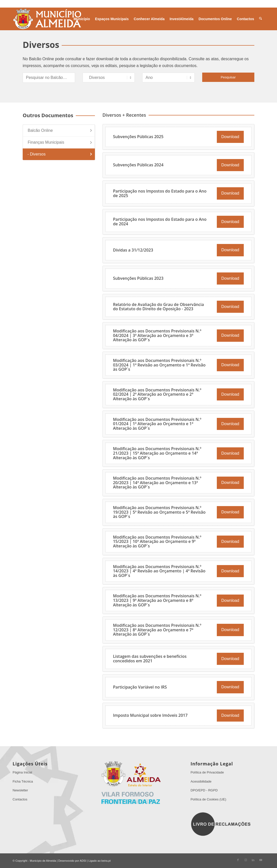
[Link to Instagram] (246, 860)
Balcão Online (40, 130)
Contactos (20, 799)
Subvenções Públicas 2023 (138, 278)
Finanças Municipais (46, 142)
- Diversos (37, 154)
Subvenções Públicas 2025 (138, 137)
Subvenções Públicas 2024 (138, 165)
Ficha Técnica (23, 781)
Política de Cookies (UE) (209, 799)
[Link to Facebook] (238, 860)
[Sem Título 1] (47, 19)
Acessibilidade (201, 781)
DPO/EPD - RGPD (204, 790)
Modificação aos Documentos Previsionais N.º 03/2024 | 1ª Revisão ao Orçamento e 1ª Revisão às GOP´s (159, 365)
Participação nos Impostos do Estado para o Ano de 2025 (160, 193)
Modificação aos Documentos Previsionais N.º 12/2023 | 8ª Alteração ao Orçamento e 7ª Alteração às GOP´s (157, 630)
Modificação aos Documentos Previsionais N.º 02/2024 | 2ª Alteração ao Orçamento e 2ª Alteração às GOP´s (157, 394)
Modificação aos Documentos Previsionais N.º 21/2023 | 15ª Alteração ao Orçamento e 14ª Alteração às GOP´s (157, 453)
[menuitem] (82, 19)
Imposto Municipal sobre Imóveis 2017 (150, 715)
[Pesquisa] (261, 19)
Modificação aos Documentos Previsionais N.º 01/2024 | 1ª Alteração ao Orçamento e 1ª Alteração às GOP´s (157, 424)
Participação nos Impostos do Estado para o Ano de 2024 (160, 222)
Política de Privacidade (207, 772)
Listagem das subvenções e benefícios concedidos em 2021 (150, 659)
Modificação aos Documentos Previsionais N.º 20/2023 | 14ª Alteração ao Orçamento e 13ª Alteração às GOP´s (157, 483)
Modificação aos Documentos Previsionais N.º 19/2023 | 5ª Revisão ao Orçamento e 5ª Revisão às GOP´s (159, 512)
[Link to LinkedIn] (253, 860)
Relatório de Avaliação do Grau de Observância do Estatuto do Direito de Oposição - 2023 (159, 307)
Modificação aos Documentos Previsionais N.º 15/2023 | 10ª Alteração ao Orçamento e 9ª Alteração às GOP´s (157, 541)
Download (230, 137)
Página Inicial (22, 772)
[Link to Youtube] (261, 860)
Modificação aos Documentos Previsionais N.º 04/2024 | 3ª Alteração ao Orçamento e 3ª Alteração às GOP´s (157, 335)
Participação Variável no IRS (140, 687)
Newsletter (20, 790)
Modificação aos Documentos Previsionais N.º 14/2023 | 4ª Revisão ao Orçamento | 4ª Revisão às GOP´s (159, 571)
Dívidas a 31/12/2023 (133, 250)
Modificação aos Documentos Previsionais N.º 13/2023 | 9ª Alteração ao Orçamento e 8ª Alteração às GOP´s (157, 600)
